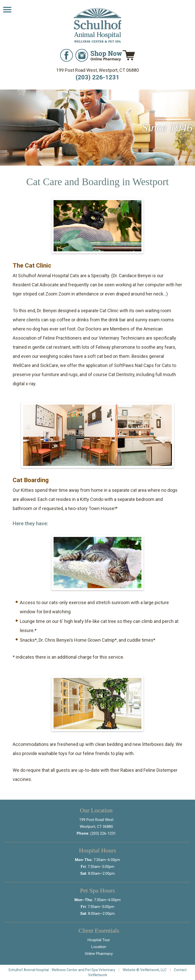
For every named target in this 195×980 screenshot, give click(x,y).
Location (99, 947)
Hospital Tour (99, 940)
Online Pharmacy (99, 954)
